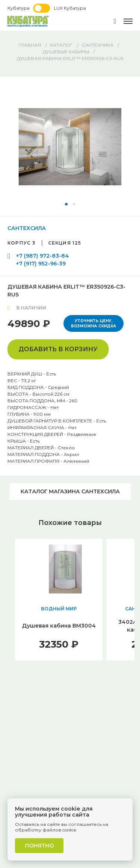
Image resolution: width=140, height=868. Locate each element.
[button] (66, 204)
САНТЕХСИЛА (27, 228)
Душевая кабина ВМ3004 (59, 626)
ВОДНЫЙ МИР (59, 609)
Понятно (39, 846)
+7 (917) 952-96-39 (41, 264)
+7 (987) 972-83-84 (43, 256)
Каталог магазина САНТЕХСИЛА (70, 491)
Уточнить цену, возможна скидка (94, 323)
